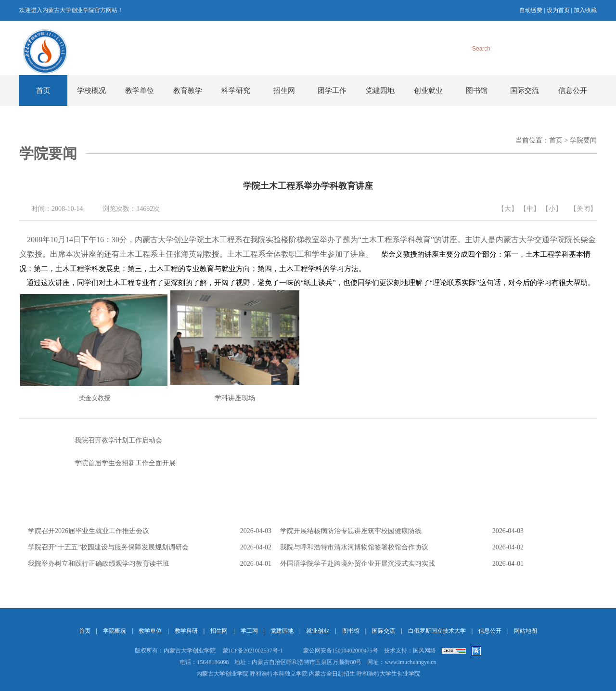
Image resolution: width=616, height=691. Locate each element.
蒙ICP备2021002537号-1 (253, 651)
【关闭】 (583, 209)
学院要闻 (583, 140)
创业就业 (428, 91)
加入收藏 (585, 10)
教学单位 (140, 91)
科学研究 (236, 91)
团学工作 (332, 91)
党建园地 (380, 91)
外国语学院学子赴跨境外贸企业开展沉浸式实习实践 (358, 564)
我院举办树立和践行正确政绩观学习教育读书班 (99, 564)
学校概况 (91, 91)
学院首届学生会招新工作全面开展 (97, 463)
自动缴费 (531, 10)
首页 (43, 91)
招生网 (284, 91)
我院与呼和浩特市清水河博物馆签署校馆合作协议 (354, 547)
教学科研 (186, 631)
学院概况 (115, 631)
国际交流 (525, 91)
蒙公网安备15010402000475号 (341, 651)
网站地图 (526, 631)
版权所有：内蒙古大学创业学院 (175, 651)
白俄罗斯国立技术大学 (437, 631)
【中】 (530, 209)
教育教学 (188, 91)
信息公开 (573, 91)
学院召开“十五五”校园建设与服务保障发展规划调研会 (108, 547)
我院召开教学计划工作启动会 (91, 441)
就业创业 (318, 631)
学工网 (249, 631)
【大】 (508, 209)
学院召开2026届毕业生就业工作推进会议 (89, 531)
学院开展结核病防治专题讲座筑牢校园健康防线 (351, 531)
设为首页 (558, 10)
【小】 (552, 209)
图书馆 (477, 91)
